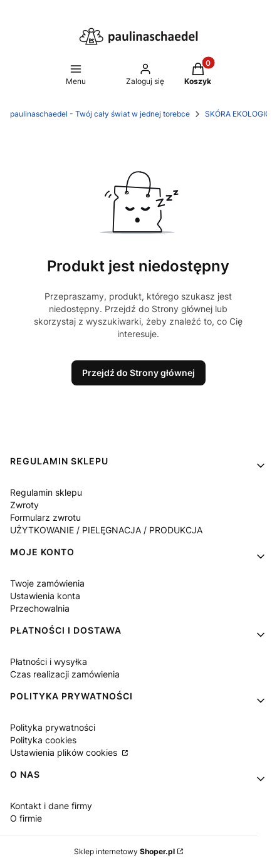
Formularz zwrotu (45, 517)
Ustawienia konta (45, 596)
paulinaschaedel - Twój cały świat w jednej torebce (100, 114)
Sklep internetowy (124, 851)
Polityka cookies (43, 740)
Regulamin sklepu (46, 492)
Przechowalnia (40, 608)
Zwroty (24, 505)
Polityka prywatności (53, 727)
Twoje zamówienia (47, 583)
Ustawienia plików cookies (65, 752)
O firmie (26, 818)
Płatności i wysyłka (49, 661)
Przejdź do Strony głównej (138, 373)
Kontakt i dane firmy (51, 806)
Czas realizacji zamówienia (65, 674)
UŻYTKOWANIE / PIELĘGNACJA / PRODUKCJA (106, 530)
